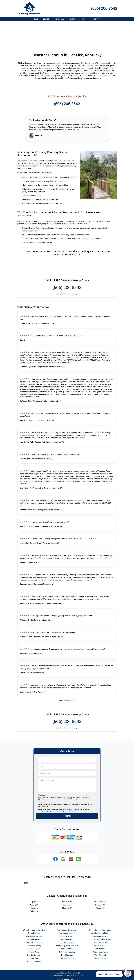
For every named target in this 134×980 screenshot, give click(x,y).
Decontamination (67, 917)
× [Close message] (121, 972)
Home (36, 19)
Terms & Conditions (72, 788)
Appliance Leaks (34, 926)
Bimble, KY (34, 882)
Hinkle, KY (34, 885)
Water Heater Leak (100, 929)
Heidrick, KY (100, 882)
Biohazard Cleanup (67, 920)
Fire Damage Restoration (67, 907)
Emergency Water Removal (67, 923)
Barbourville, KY (100, 879)
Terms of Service (83, 976)
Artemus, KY (67, 879)
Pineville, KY (67, 885)
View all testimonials (67, 677)
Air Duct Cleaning (34, 939)
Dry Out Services (34, 932)
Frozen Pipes (34, 929)
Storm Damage (34, 910)
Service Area (60, 19)
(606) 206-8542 (104, 8)
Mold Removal (100, 932)
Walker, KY (34, 888)
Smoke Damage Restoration (100, 907)
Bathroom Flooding (67, 929)
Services (47, 20)
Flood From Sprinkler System (100, 917)
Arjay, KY (34, 879)
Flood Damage (67, 932)
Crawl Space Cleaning (67, 910)
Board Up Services (67, 913)
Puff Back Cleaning (34, 923)
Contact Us (96, 19)
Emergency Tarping (34, 913)
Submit (67, 793)
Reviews (72, 19)
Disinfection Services (100, 913)
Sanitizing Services (34, 917)
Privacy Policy (60, 788)
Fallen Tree (34, 935)
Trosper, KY (100, 885)
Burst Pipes (100, 926)
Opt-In (42, 780)
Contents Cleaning (100, 920)
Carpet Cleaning (100, 935)
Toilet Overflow (67, 926)
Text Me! (43, 772)
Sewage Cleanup (67, 935)
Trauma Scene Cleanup (34, 920)
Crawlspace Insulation (100, 910)
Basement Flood (100, 923)
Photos (84, 19)
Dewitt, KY (67, 882)
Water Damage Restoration (34, 907)
